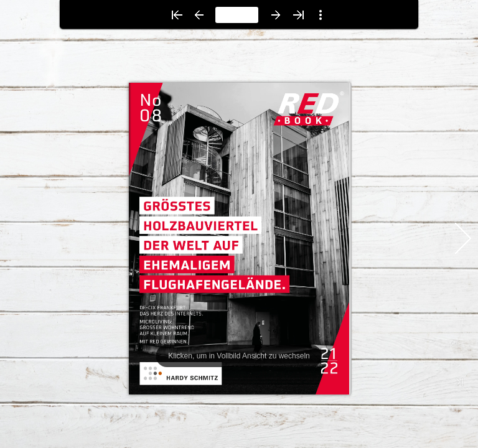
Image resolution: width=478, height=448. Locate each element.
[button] (177, 15)
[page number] (237, 15)
